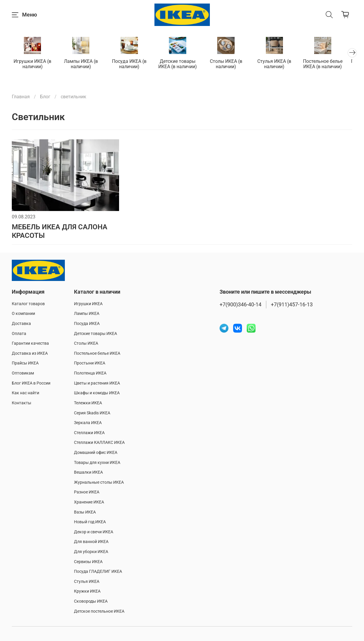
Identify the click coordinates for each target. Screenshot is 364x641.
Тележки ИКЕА (88, 403)
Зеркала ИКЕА (88, 423)
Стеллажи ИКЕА (89, 433)
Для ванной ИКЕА (91, 542)
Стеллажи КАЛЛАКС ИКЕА (99, 443)
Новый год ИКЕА (90, 522)
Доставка (21, 324)
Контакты (22, 403)
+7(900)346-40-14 (241, 305)
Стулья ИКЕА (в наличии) (281, 64)
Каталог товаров (28, 304)
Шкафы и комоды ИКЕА (97, 393)
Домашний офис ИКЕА (96, 453)
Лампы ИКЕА (87, 314)
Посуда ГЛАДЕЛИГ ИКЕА (98, 571)
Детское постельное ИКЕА (99, 611)
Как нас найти (25, 393)
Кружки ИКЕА (87, 592)
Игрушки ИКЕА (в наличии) (33, 64)
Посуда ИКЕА (87, 324)
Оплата (19, 334)
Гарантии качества (30, 343)
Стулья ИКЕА (87, 582)
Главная (21, 97)
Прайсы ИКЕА (25, 363)
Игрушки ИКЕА (88, 304)
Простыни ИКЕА (90, 363)
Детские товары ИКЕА (95, 334)
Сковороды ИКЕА (91, 601)
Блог (45, 97)
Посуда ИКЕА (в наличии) (132, 64)
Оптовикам (23, 373)
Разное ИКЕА (87, 492)
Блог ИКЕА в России (31, 383)
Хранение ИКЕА (89, 502)
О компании (23, 314)
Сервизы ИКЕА (88, 562)
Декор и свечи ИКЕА (94, 532)
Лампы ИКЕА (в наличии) (83, 64)
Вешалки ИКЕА (88, 472)
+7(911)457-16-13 (292, 305)
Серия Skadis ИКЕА (92, 413)
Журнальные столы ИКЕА (99, 482)
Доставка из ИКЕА (30, 353)
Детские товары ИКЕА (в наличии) (182, 64)
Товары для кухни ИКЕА (97, 463)
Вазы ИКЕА (85, 512)
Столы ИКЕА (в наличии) (232, 64)
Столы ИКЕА (86, 343)
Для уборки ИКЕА (91, 552)
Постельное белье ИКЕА (97, 353)
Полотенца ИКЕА (90, 373)
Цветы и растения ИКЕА (97, 383)
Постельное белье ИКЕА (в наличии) (331, 64)
